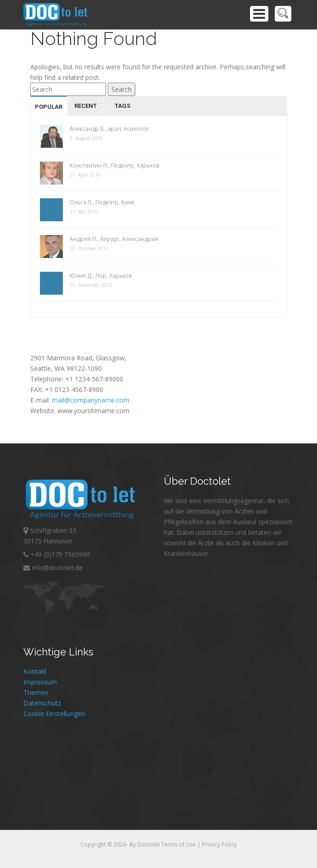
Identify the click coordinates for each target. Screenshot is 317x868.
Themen (36, 692)
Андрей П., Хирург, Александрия (114, 239)
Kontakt (35, 671)
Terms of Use (179, 844)
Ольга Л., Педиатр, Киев (102, 202)
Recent (86, 106)
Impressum (40, 682)
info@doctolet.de (53, 568)
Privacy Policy (219, 844)
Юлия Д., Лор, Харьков (101, 276)
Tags (122, 106)
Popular (49, 107)
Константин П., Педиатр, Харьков (114, 165)
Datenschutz (42, 703)
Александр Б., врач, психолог (109, 129)
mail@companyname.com (91, 400)
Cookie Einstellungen (54, 714)
